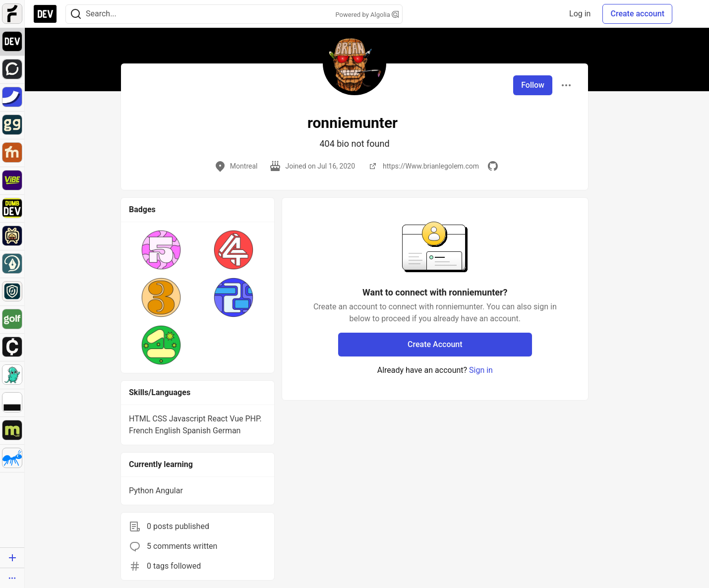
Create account (637, 14)
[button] (161, 250)
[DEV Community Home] (45, 14)
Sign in (481, 370)
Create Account (435, 344)
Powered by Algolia (367, 15)
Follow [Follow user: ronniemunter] (533, 85)
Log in (580, 14)
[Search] (76, 14)
